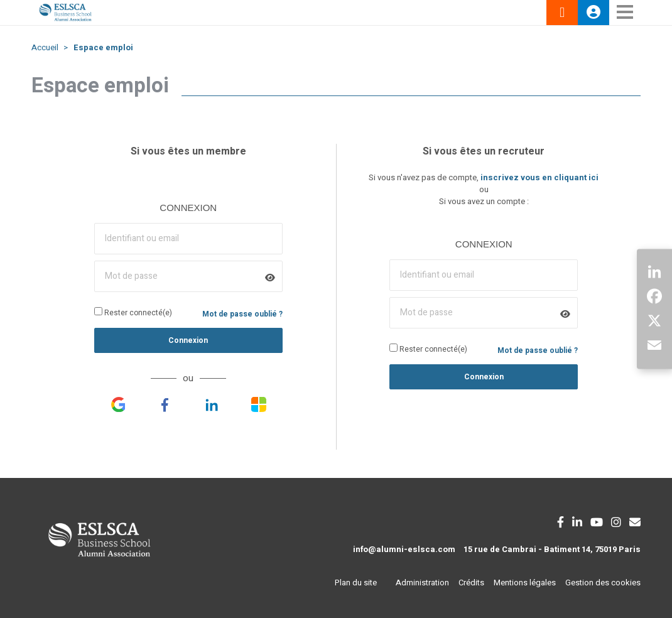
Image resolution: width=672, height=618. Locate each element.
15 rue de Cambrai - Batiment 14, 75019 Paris (552, 549)
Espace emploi (103, 47)
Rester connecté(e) (133, 313)
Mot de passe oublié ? (242, 314)
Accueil (45, 47)
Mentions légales (525, 583)
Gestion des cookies (603, 583)
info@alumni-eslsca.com (404, 549)
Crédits (471, 583)
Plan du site (356, 583)
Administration (422, 583)
